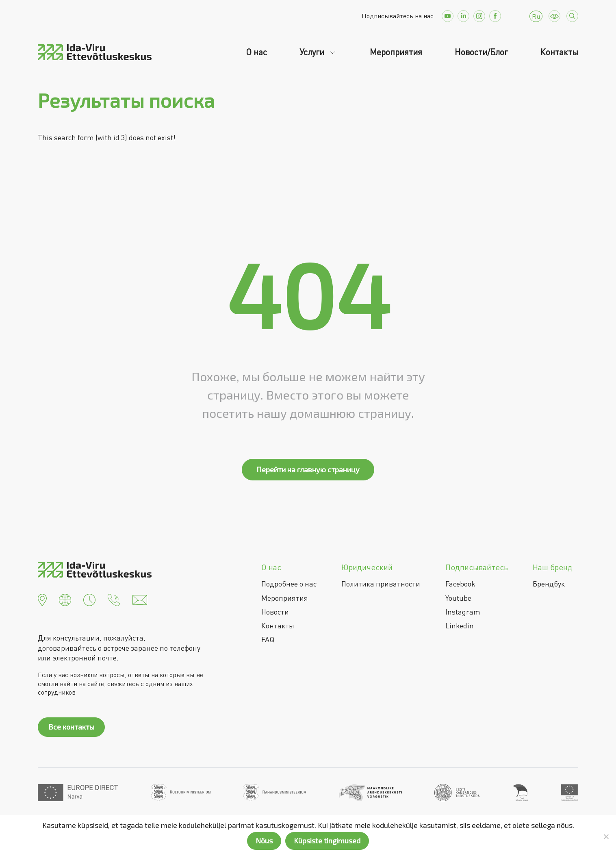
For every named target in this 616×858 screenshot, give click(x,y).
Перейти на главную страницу (308, 469)
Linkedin (460, 626)
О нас (256, 52)
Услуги (313, 52)
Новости (275, 612)
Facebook (460, 584)
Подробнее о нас (289, 584)
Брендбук (549, 584)
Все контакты (71, 727)
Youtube (458, 598)
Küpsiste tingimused (327, 841)
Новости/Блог (481, 52)
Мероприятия (396, 52)
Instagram (463, 612)
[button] (42, 599)
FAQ (268, 639)
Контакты (559, 52)
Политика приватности (381, 584)
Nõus (264, 841)
